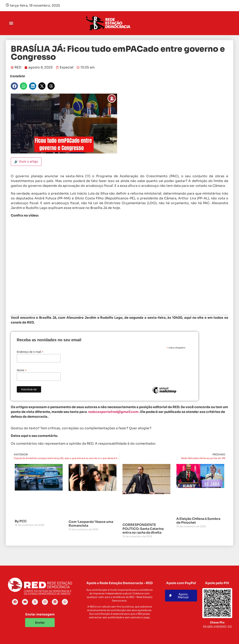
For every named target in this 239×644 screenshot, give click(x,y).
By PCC (21, 521)
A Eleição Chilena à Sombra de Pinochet (198, 521)
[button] (11, 23)
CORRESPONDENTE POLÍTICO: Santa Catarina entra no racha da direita (143, 529)
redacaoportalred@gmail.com (113, 412)
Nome (22, 370)
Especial (67, 67)
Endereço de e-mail (30, 352)
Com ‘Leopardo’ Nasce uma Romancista (91, 524)
